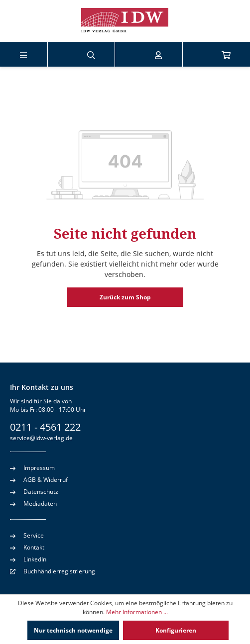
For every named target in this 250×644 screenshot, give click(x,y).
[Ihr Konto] (158, 54)
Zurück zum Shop (125, 297)
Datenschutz (34, 491)
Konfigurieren (176, 630)
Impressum (32, 467)
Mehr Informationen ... (137, 612)
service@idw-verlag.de (41, 438)
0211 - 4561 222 (45, 427)
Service (27, 535)
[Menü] (23, 54)
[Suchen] (91, 54)
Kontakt (27, 547)
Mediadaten (33, 503)
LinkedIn (28, 559)
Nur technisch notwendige (73, 630)
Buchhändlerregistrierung (59, 571)
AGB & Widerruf (39, 479)
